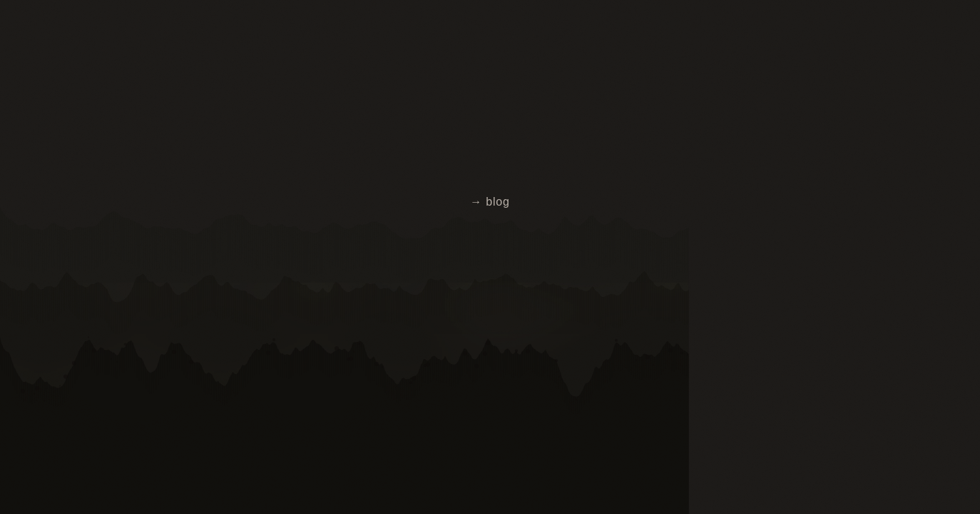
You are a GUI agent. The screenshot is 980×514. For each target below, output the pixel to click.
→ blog (490, 202)
